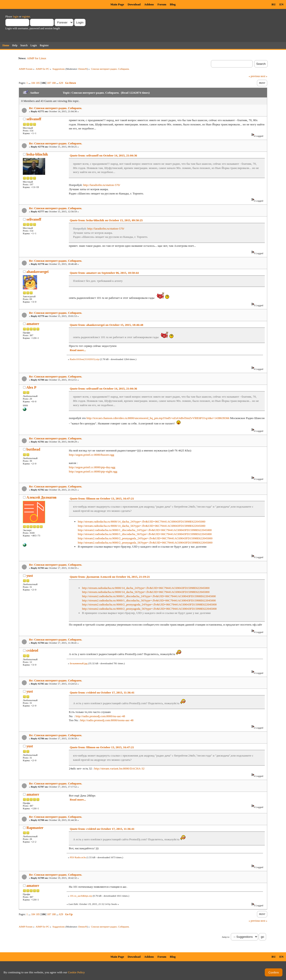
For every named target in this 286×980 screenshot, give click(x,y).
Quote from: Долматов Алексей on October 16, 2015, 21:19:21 (110, 577)
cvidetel (32, 650)
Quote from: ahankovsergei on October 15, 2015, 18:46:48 (106, 325)
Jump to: (226, 937)
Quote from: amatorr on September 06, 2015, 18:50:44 (104, 273)
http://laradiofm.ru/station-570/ (102, 185)
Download (134, 4)
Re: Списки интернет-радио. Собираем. (56, 108)
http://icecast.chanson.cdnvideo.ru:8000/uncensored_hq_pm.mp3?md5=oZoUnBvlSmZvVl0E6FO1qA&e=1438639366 (158, 418)
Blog (173, 4)
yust (30, 576)
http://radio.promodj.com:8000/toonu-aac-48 (107, 720)
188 (54, 83)
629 (61, 83)
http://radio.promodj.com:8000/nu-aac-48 (100, 716)
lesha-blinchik (37, 154)
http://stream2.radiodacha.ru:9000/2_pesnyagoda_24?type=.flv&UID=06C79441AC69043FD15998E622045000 (145, 538)
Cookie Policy (76, 972)
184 (33, 83)
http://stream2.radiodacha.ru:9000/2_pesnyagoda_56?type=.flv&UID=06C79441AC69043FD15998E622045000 (145, 543)
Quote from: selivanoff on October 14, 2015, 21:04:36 (103, 155)
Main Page (117, 4)
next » (264, 76)
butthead (33, 449)
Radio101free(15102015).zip (84, 359)
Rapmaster (35, 828)
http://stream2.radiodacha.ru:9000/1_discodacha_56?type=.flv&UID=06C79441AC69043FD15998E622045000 (145, 534)
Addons (149, 4)
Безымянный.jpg (79, 663)
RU (274, 4)
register (26, 17)
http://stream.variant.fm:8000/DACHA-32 (119, 768)
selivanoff (34, 119)
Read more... (78, 350)
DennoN (83, 69)
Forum (162, 4)
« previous (254, 76)
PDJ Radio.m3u (78, 857)
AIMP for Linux (37, 58)
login (16, 17)
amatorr (33, 324)
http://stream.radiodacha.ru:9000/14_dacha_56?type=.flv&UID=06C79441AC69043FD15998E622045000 (142, 526)
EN (281, 4)
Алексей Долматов (42, 497)
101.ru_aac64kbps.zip (81, 896)
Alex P (31, 387)
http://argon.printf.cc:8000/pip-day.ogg (92, 467)
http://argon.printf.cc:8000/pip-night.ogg (93, 471)
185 (38, 83)
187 (49, 83)
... (30, 83)
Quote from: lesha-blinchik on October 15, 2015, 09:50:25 (106, 220)
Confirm (274, 973)
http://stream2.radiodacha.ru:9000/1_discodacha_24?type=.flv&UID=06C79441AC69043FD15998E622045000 (145, 530)
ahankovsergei (38, 272)
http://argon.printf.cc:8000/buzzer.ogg (91, 455)
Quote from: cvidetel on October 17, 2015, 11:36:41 (102, 692)
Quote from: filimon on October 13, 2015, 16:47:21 (102, 498)
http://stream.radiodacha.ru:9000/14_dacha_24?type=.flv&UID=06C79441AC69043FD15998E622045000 (142, 522)
